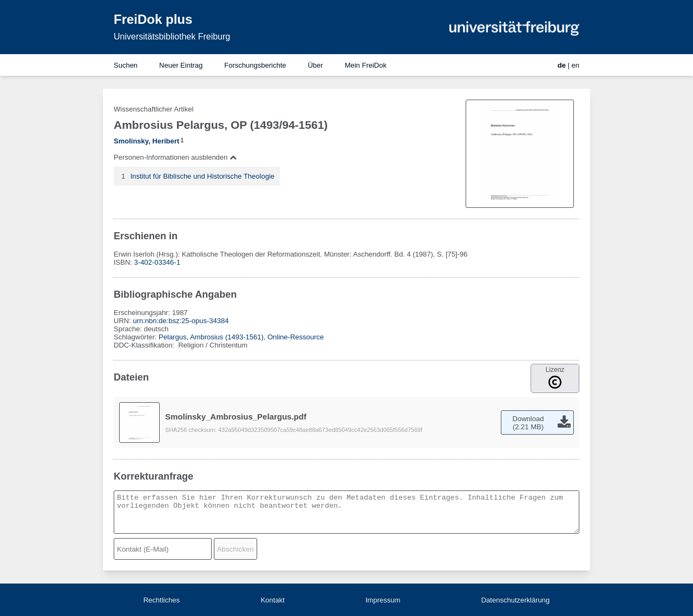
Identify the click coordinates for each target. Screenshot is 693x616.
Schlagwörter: (136, 337)
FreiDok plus (153, 19)
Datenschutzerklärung (515, 600)
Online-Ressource (296, 337)
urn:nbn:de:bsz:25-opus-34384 (181, 321)
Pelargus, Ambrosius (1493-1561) (211, 337)
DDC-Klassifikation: (145, 345)
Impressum (383, 600)
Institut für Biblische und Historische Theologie (202, 176)
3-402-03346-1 (157, 262)
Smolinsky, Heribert (146, 141)
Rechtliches (162, 600)
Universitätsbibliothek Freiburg (172, 37)
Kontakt (272, 600)
